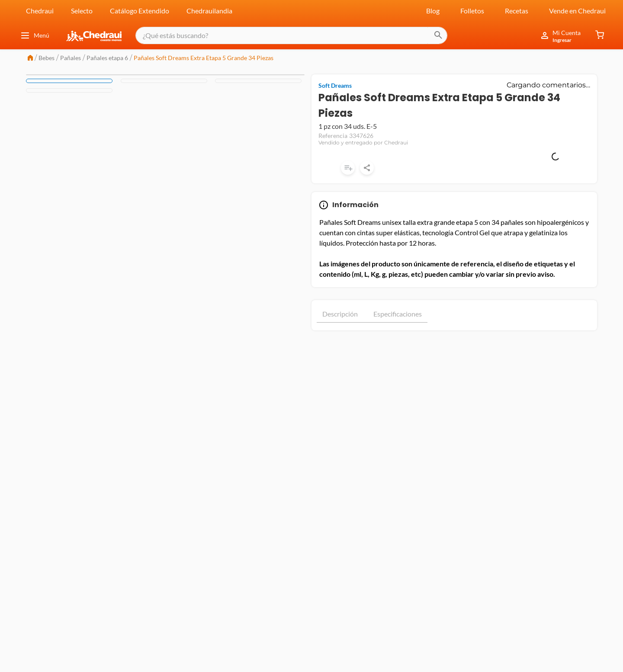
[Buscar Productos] (431, 35)
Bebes (47, 58)
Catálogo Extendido (140, 11)
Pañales (71, 58)
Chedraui (40, 11)
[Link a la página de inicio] (30, 59)
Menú (35, 35)
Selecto (82, 11)
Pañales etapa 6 (107, 58)
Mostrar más (454, 286)
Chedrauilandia (209, 11)
